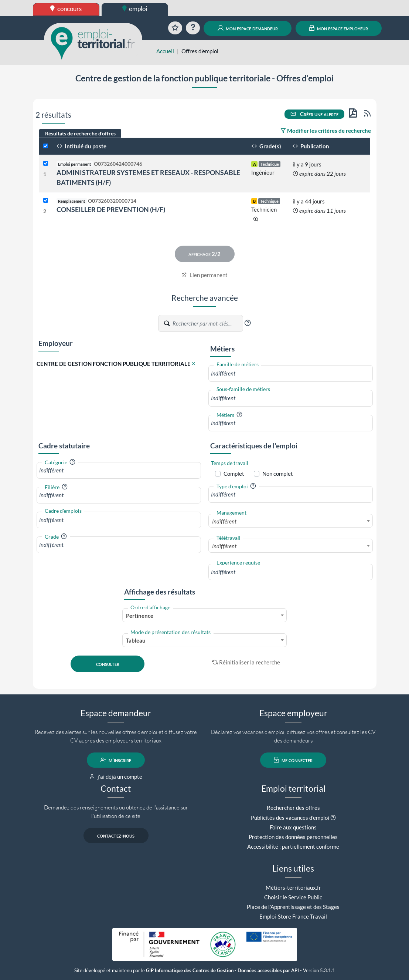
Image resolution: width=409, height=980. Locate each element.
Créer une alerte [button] (314, 114)
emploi (135, 9)
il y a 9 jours (307, 164)
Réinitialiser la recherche (246, 662)
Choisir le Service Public (293, 897)
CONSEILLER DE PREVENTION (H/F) (111, 209)
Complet (234, 474)
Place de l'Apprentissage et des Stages (293, 907)
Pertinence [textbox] (140, 616)
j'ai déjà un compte (116, 777)
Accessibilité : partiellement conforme (293, 846)
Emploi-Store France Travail (293, 916)
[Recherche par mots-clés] (207, 323)
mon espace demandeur (248, 28)
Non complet (278, 474)
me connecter (293, 760)
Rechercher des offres (293, 808)
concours (66, 9)
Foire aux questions (293, 827)
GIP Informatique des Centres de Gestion (190, 971)
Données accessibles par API (268, 971)
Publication (311, 146)
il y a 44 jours (309, 201)
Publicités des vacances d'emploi (290, 818)
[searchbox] (291, 373)
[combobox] (291, 373)
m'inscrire (116, 760)
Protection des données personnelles (293, 837)
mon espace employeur (339, 28)
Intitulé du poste (81, 146)
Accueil (165, 51)
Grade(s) (266, 146)
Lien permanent (204, 275)
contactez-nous (116, 835)
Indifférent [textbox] (224, 521)
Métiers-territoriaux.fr (293, 888)
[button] (248, 323)
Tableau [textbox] (136, 640)
